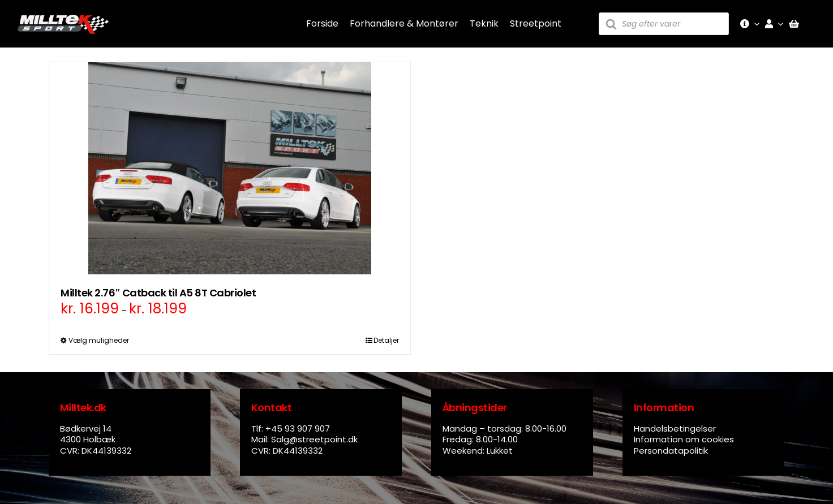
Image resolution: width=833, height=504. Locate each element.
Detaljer (386, 340)
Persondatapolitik (671, 451)
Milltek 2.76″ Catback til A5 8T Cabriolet (158, 293)
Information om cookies (684, 439)
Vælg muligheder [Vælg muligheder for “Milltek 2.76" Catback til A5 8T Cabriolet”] (99, 340)
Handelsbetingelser (675, 428)
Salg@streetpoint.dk (314, 439)
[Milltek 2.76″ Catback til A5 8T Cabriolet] (230, 168)
